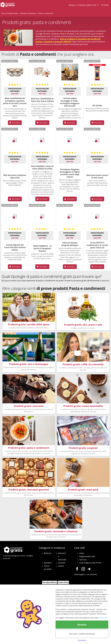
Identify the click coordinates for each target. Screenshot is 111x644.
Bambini (48, 564)
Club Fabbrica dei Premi (90, 564)
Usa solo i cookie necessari (82, 634)
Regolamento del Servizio (87, 559)
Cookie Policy (63, 584)
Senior (61, 567)
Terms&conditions (50, 584)
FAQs (82, 555)
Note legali (79, 576)
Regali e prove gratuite (83, 5)
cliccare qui (103, 618)
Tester (105, 5)
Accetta (82, 625)
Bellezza (48, 555)
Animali (62, 564)
